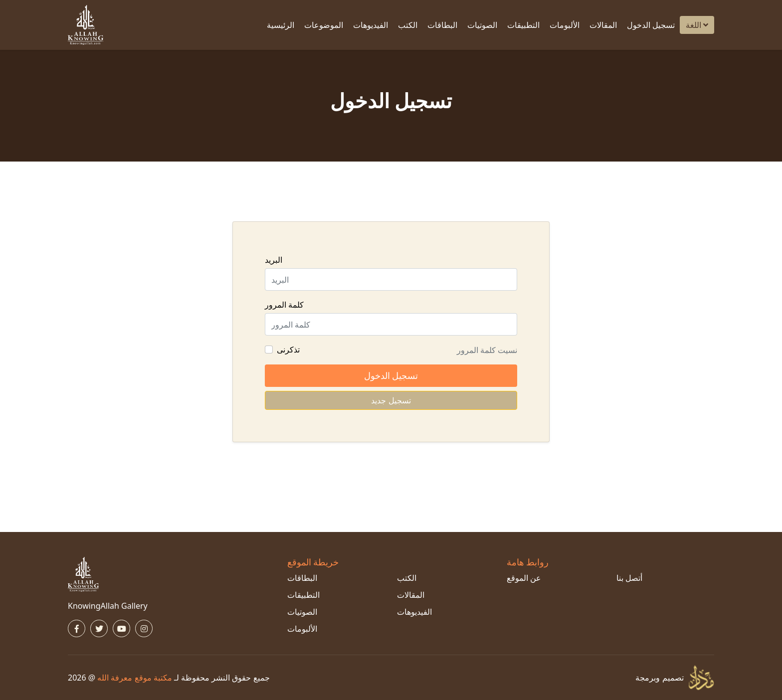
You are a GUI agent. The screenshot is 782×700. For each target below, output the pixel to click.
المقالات (603, 25)
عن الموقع (524, 578)
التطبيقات (523, 25)
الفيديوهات (371, 25)
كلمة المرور (284, 305)
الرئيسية (281, 25)
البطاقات (442, 25)
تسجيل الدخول (651, 25)
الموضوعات (324, 25)
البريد (274, 260)
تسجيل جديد (391, 400)
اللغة (697, 25)
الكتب (408, 25)
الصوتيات (482, 25)
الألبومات (565, 25)
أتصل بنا (629, 578)
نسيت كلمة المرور (487, 350)
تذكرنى (288, 350)
